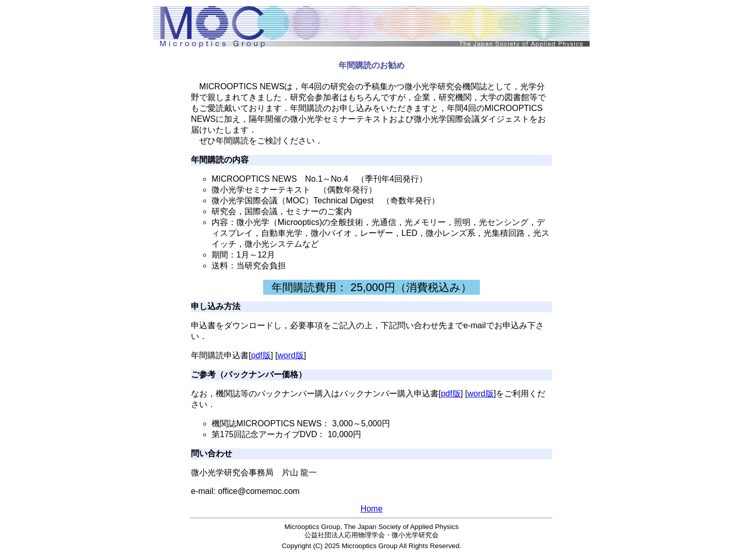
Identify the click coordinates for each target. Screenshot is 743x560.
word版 (291, 355)
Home (372, 509)
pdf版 (261, 355)
